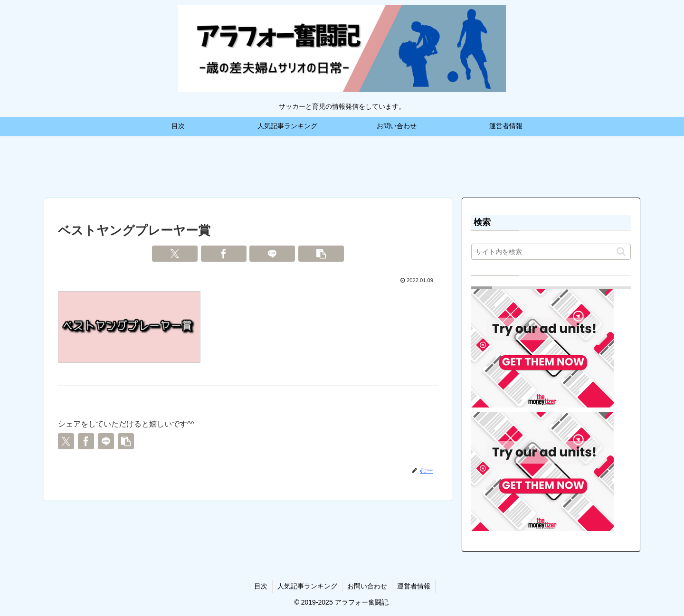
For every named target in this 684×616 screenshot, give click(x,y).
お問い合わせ (367, 586)
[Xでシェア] (175, 254)
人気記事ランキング (307, 586)
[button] (321, 254)
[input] (551, 252)
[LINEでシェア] (272, 254)
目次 (261, 586)
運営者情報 (414, 586)
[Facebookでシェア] (224, 254)
